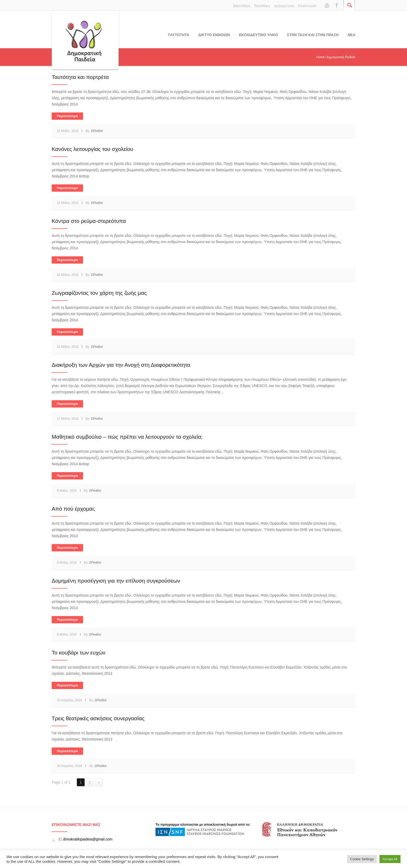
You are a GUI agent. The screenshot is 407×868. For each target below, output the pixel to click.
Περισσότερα (67, 116)
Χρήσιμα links (284, 6)
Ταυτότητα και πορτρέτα (80, 77)
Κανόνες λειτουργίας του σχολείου (92, 149)
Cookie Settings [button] (362, 859)
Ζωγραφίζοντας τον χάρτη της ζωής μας (99, 293)
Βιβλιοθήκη (242, 6)
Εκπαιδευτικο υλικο (259, 35)
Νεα (351, 35)
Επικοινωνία (307, 6)
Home (320, 57)
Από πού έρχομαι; (73, 509)
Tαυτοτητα (179, 35)
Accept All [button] (390, 859)
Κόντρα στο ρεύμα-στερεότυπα (89, 221)
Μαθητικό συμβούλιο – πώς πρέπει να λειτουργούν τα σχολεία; (127, 437)
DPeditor (97, 131)
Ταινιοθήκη (262, 6)
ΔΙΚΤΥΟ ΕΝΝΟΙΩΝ (214, 35)
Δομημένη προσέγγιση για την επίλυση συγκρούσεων (116, 581)
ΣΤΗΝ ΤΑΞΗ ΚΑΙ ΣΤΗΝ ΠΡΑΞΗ (313, 35)
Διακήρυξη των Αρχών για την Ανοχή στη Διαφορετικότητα (121, 365)
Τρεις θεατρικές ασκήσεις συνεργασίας (98, 718)
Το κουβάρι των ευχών (79, 653)
